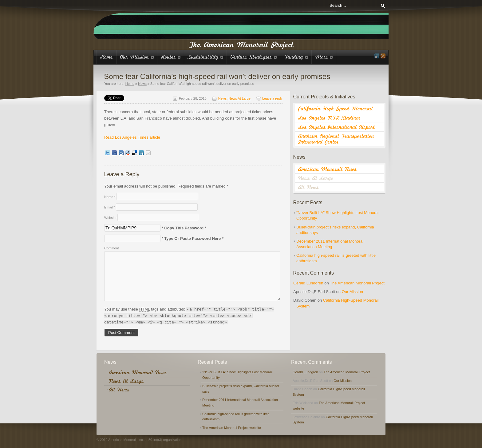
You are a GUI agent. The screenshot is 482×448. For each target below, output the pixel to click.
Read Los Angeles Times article (132, 137)
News (142, 84)
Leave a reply (272, 98)
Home (130, 84)
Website (110, 218)
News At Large (239, 98)
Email (110, 207)
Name (110, 197)
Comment (112, 248)
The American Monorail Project (357, 283)
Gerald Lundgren (308, 283)
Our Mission (352, 292)
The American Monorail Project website (232, 428)
